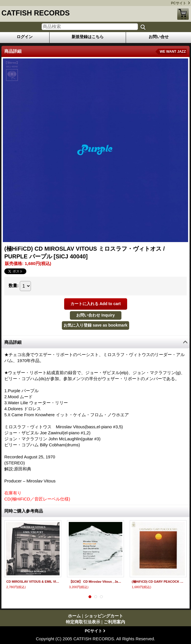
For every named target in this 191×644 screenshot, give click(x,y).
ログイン (25, 37)
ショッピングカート (183, 14)
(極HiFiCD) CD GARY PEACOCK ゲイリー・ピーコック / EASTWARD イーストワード (158, 582)
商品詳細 (13, 342)
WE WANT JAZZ (173, 52)
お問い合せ (159, 37)
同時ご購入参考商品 (24, 511)
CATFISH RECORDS (36, 13)
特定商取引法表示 (83, 622)
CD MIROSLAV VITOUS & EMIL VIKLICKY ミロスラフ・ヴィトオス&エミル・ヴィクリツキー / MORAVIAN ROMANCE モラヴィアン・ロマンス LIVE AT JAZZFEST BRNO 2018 (33, 582)
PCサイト (179, 3)
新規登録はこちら (88, 37)
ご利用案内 (114, 622)
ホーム (74, 616)
